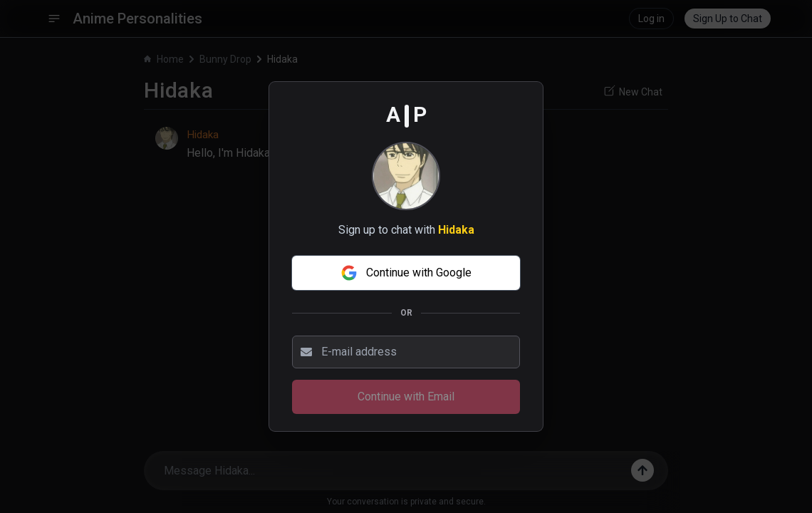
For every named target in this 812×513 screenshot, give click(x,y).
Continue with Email (406, 397)
